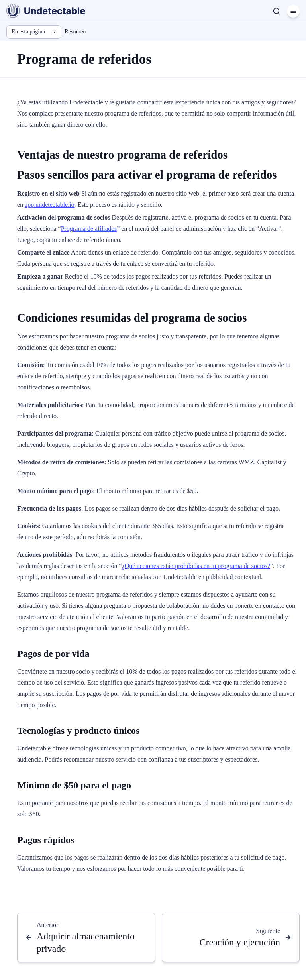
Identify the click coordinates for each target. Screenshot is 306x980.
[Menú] (293, 11)
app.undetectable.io (49, 205)
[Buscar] (277, 11)
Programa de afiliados (89, 229)
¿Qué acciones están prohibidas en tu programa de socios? (196, 566)
